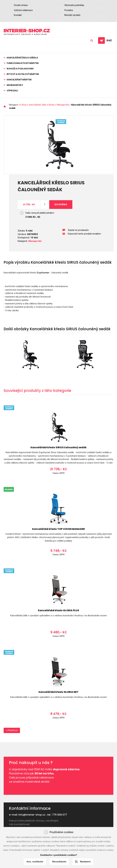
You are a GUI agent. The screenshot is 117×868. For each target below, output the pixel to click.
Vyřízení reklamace (23, 10)
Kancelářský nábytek (19, 80)
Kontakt (18, 15)
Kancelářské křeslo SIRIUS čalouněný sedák (58, 447)
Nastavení (85, 862)
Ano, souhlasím (35, 862)
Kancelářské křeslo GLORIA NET (58, 692)
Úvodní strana (21, 5)
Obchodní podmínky (74, 5)
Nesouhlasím (59, 862)
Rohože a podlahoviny (20, 69)
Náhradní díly (15, 85)
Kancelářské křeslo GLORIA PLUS (58, 610)
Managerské (63, 105)
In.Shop (23, 105)
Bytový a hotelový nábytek (23, 74)
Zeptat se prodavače (78, 230)
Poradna (69, 10)
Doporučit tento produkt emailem (84, 234)
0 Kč (109, 40)
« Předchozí (12, 730)
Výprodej (12, 91)
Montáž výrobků (72, 15)
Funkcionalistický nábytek (23, 63)
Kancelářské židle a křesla (22, 58)
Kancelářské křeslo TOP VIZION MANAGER (58, 529)
